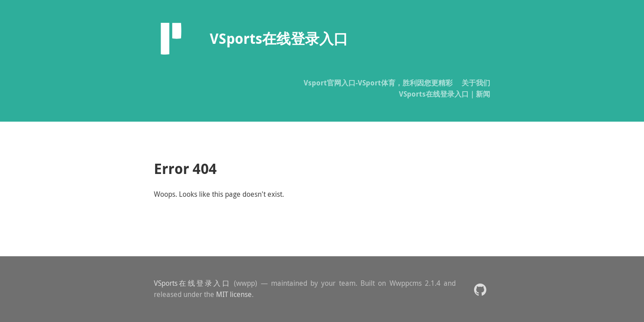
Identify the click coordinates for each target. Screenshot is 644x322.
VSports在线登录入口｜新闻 (445, 94)
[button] (480, 289)
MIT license (234, 294)
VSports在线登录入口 (192, 283)
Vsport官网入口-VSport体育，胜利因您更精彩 (378, 83)
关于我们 (476, 83)
